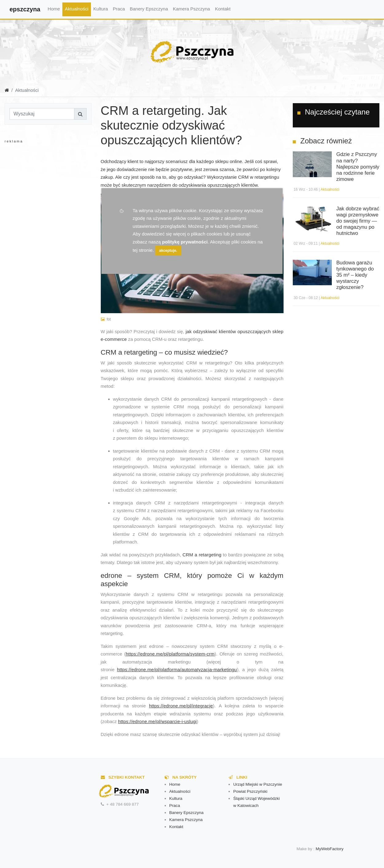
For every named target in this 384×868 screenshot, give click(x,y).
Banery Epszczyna (149, 9)
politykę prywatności (185, 242)
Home (54, 9)
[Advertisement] (54, 206)
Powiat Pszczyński (250, 791)
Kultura (101, 9)
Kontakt (223, 9)
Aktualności (77, 9)
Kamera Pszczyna (192, 9)
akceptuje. (168, 251)
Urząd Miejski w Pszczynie (258, 784)
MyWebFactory (330, 849)
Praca (119, 9)
